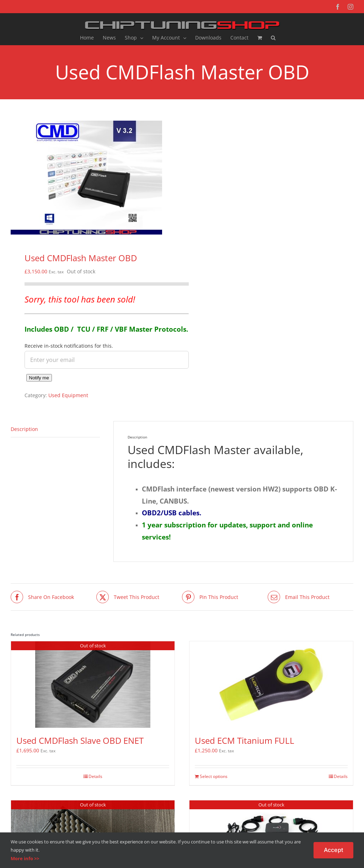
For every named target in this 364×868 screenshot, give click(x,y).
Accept (333, 850)
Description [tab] (24, 429)
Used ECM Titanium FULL (245, 740)
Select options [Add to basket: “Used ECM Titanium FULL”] (214, 776)
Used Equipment (68, 395)
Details (95, 776)
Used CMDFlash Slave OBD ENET (80, 740)
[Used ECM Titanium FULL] (271, 685)
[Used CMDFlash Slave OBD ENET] (93, 685)
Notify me (39, 378)
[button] (273, 38)
